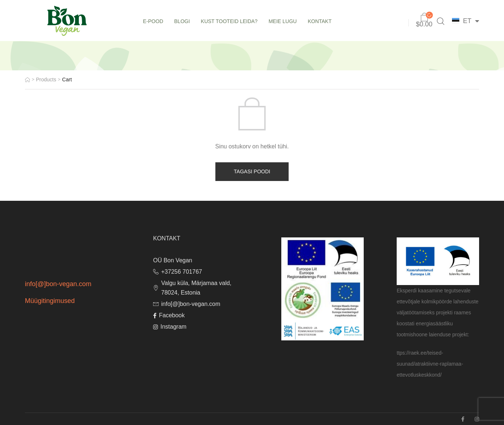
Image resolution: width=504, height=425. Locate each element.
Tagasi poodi (252, 171)
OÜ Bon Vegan (173, 260)
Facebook (169, 315)
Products (46, 80)
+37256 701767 (178, 272)
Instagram (170, 327)
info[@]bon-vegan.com (58, 284)
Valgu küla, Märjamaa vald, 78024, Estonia (192, 288)
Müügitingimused (50, 301)
